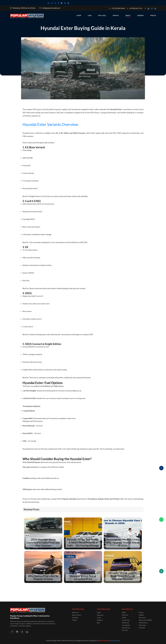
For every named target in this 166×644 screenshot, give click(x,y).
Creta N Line (126, 620)
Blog (98, 623)
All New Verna (143, 623)
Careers (140, 10)
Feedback (100, 620)
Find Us (153, 10)
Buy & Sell (102, 10)
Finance (75, 620)
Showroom (100, 615)
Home (79, 10)
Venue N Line (126, 628)
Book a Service (77, 615)
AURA (124, 612)
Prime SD (125, 630)
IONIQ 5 (141, 615)
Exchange (75, 618)
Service (116, 10)
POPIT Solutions (103, 640)
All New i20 (125, 623)
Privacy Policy (115, 640)
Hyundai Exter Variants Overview (50, 124)
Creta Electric (126, 625)
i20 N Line (125, 615)
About (128, 10)
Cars (90, 10)
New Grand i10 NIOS (145, 620)
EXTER (124, 618)
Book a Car (76, 612)
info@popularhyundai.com (50, 3)
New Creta (142, 618)
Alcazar (141, 612)
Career (99, 618)
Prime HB (142, 628)
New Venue (142, 625)
